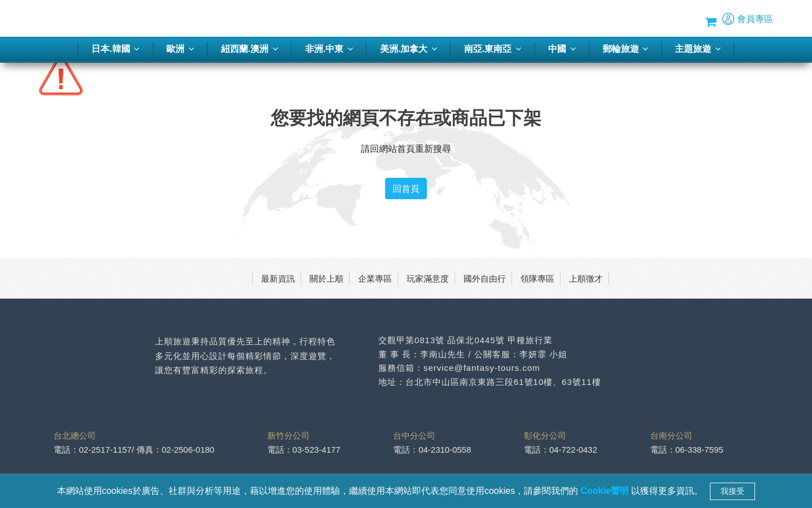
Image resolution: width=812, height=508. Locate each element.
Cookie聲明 (606, 491)
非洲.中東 (329, 49)
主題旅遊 (698, 49)
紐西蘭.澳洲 (250, 49)
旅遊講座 (523, 19)
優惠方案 (608, 19)
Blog (642, 19)
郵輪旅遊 (625, 49)
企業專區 (375, 278)
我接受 (732, 491)
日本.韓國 (115, 49)
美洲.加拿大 (409, 49)
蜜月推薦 (566, 19)
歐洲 (180, 49)
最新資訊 (278, 278)
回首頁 (406, 189)
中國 (562, 49)
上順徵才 (586, 278)
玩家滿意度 (428, 278)
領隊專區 (537, 278)
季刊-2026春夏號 (465, 19)
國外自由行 (485, 278)
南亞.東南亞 (493, 49)
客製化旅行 (403, 19)
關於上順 (326, 278)
